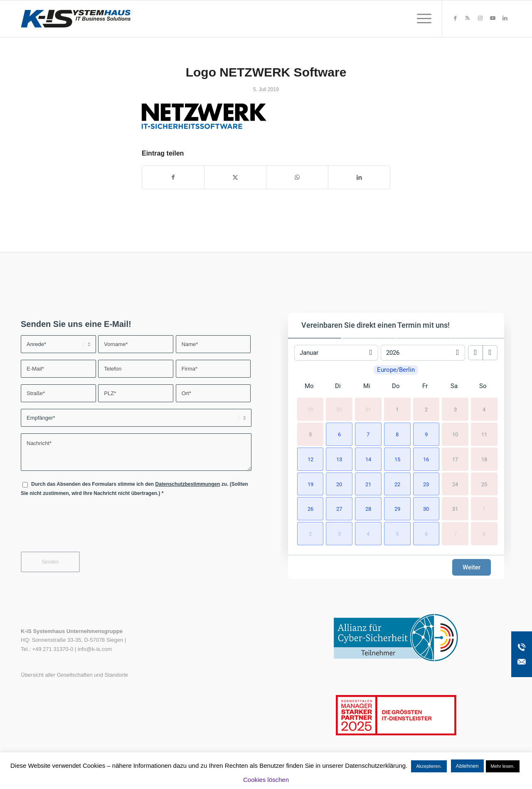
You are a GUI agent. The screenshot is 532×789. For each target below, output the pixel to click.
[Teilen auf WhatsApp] (297, 177)
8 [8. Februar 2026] (484, 534)
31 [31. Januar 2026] (455, 509)
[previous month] (475, 353)
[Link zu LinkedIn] (505, 18)
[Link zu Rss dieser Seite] (468, 18)
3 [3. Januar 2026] (455, 409)
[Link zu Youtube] (493, 18)
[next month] (490, 353)
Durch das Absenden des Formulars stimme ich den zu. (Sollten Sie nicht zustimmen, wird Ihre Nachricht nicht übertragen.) (134, 488)
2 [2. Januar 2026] (426, 409)
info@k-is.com (95, 649)
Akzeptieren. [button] (429, 766)
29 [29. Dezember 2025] (310, 409)
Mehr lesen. (503, 766)
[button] (338, 433)
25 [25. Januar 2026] (484, 484)
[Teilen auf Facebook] (173, 177)
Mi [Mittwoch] (367, 386)
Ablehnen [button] (467, 766)
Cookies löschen (266, 780)
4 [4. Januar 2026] (484, 409)
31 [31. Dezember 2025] (368, 409)
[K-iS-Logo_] (76, 19)
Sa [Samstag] (454, 386)
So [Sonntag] (483, 386)
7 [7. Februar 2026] (455, 534)
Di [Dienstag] (338, 386)
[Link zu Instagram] (480, 18)
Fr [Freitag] (425, 386)
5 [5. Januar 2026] (310, 434)
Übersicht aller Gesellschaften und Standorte (74, 675)
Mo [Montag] (309, 386)
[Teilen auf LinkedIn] (359, 177)
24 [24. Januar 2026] (455, 484)
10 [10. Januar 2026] (455, 434)
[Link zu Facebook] (455, 18)
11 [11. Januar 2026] (484, 434)
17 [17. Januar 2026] (455, 459)
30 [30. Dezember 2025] (339, 409)
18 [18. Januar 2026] (484, 459)
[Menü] (421, 19)
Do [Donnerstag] (396, 386)
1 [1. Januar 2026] (397, 409)
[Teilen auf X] (235, 177)
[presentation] (84, 529)
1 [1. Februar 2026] (484, 509)
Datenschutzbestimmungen (187, 484)
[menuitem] (421, 19)
